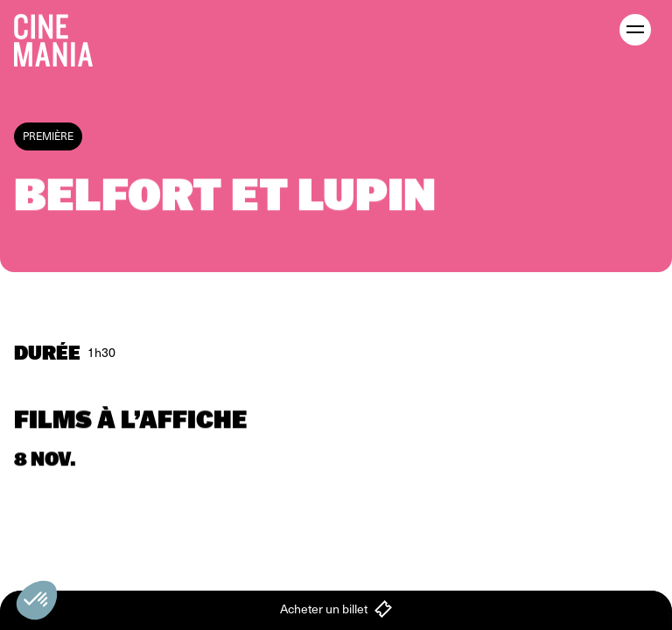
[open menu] (635, 30)
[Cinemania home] (60, 37)
